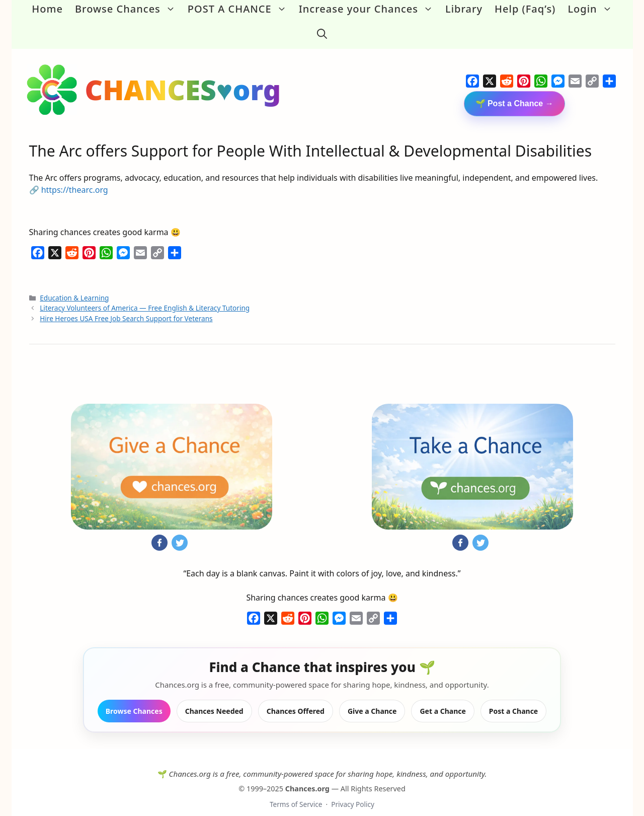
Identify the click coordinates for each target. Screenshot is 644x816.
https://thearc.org (75, 177)
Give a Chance (372, 698)
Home (47, 9)
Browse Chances (128, 9)
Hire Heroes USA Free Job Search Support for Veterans (126, 305)
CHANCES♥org (183, 77)
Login (593, 9)
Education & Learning (74, 285)
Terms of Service (296, 792)
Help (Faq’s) (525, 9)
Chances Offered (296, 698)
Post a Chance (513, 698)
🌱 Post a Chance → (514, 91)
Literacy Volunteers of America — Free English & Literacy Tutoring (145, 295)
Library (464, 9)
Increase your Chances (369, 9)
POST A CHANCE (240, 9)
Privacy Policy (353, 792)
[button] (322, 27)
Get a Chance (442, 698)
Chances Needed (214, 698)
